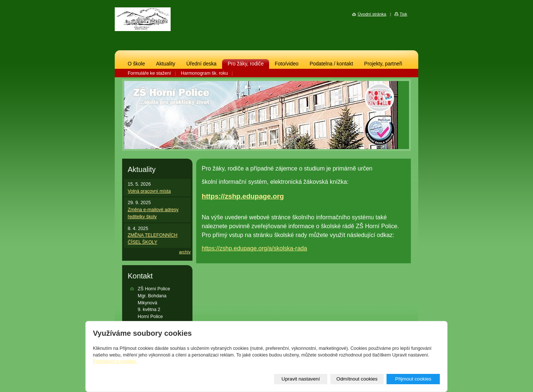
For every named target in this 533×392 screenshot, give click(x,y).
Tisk (403, 14)
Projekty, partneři (383, 64)
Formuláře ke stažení (149, 73)
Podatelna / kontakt (331, 64)
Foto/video (286, 64)
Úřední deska (201, 64)
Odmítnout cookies (357, 379)
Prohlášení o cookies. (115, 361)
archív (185, 252)
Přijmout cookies (413, 379)
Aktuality (166, 64)
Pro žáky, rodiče (246, 64)
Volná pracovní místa (149, 191)
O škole (136, 64)
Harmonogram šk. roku (205, 73)
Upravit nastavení (301, 379)
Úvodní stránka (372, 14)
